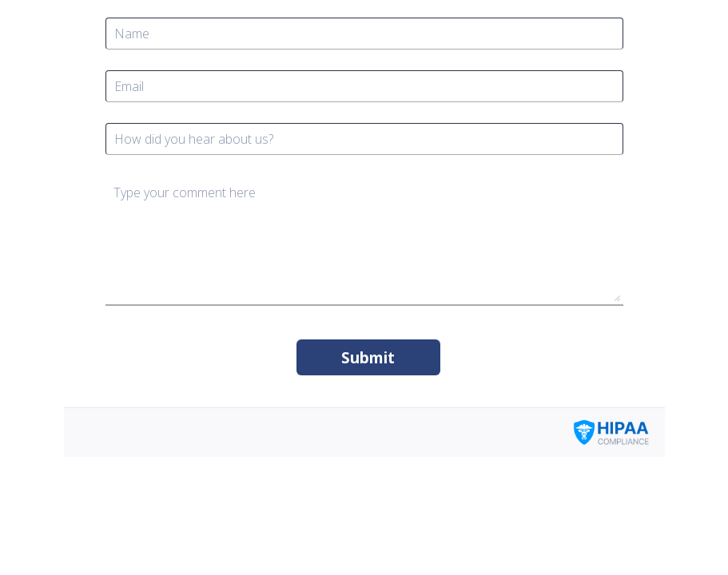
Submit (368, 358)
